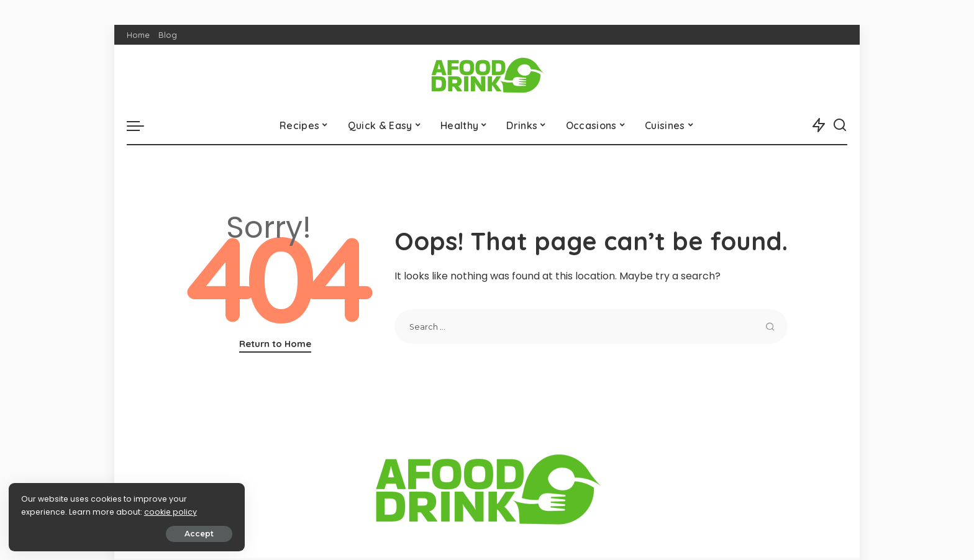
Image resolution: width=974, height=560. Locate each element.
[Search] (840, 125)
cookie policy (48, 511)
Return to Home (275, 344)
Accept (150, 533)
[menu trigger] (142, 125)
